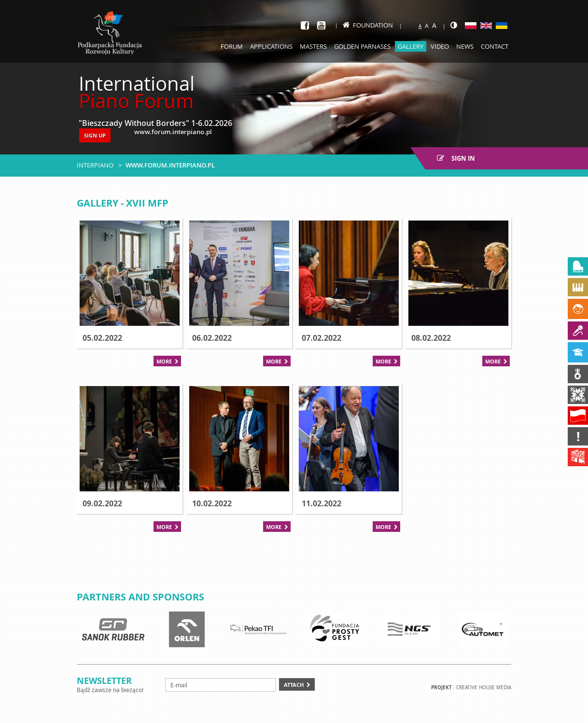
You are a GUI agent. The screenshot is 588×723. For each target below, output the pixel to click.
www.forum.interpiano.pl (170, 165)
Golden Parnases (362, 46)
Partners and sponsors (140, 597)
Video (440, 46)
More (164, 361)
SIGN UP (95, 135)
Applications (271, 46)
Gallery (411, 46)
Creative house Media (484, 688)
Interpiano (95, 165)
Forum (232, 46)
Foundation (368, 25)
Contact (495, 46)
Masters (313, 46)
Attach (294, 685)
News (465, 46)
